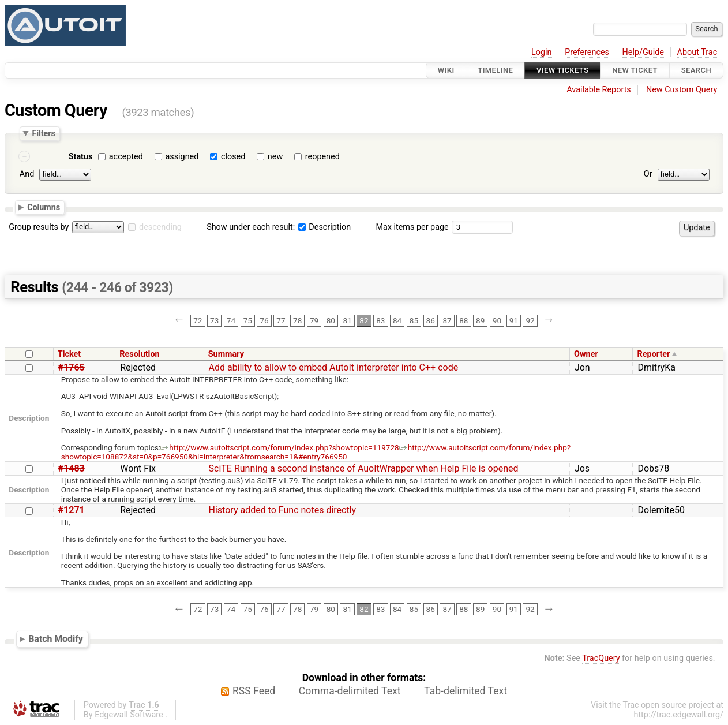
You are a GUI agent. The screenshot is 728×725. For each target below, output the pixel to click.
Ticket (69, 354)
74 (231, 320)
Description (324, 227)
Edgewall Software (129, 715)
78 (297, 320)
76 (264, 320)
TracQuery (601, 658)
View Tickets (562, 70)
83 (380, 320)
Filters (43, 133)
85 (414, 320)
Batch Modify (56, 639)
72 (198, 320)
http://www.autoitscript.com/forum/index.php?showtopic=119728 (279, 447)
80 (331, 320)
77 (281, 320)
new (275, 157)
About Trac (697, 52)
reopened (322, 157)
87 (447, 320)
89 (480, 320)
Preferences (587, 52)
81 (348, 320)
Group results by (39, 227)
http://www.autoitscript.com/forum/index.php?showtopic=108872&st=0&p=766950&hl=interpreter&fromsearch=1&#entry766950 (316, 452)
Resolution (139, 354)
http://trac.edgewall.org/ (678, 715)
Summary (226, 354)
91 (514, 320)
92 (530, 320)
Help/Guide (643, 52)
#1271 (72, 510)
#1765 (72, 367)
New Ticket (635, 70)
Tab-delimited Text (466, 691)
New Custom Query (682, 90)
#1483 (72, 468)
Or (648, 174)
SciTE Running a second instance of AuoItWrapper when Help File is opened (364, 468)
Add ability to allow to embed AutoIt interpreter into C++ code (334, 367)
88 (464, 320)
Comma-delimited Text (350, 691)
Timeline (495, 70)
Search (696, 70)
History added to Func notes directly (283, 510)
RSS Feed (254, 691)
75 (248, 320)
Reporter (654, 354)
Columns (44, 207)
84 (397, 320)
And (27, 174)
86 (431, 320)
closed (233, 157)
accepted (126, 157)
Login (542, 52)
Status (81, 157)
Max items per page (412, 227)
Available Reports (599, 90)
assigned (182, 157)
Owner (586, 354)
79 (314, 320)
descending (160, 227)
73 (214, 320)
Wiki (446, 70)
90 (497, 320)
